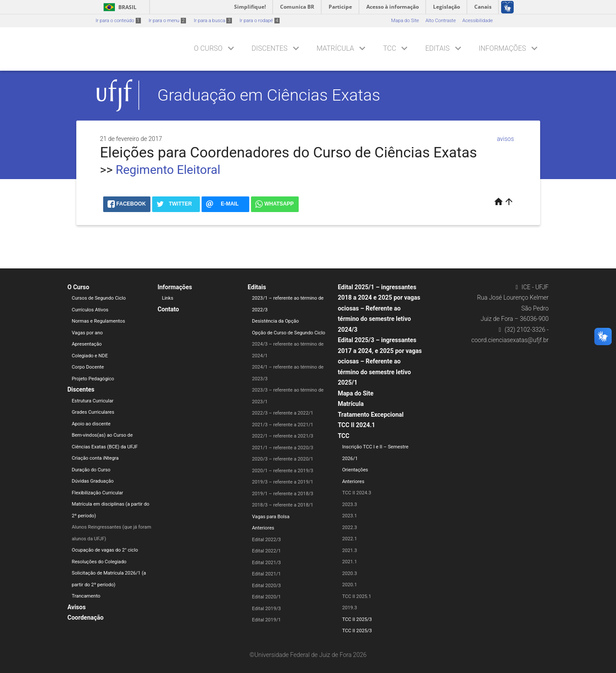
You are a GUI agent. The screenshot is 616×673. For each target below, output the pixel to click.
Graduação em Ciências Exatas (269, 95)
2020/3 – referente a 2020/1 (282, 459)
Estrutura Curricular (93, 401)
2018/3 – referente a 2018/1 (282, 505)
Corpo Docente (88, 367)
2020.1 (349, 585)
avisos (505, 139)
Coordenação (86, 617)
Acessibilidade (477, 21)
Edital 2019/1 (266, 620)
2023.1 (349, 516)
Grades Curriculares (93, 412)
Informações (502, 48)
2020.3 (349, 573)
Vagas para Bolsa (271, 517)
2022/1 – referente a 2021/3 (282, 436)
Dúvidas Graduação (93, 481)
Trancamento (86, 596)
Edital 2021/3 (266, 563)
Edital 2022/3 (266, 540)
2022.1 (349, 539)
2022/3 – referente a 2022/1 (282, 413)
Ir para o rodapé (260, 21)
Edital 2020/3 (266, 586)
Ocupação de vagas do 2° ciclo (105, 550)
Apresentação (87, 344)
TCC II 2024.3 (357, 493)
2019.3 (349, 608)
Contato (168, 309)
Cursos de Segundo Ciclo (99, 298)
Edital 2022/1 (266, 551)
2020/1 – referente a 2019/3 (282, 471)
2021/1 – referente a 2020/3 (282, 448)
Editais (437, 48)
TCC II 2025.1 (357, 596)
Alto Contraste (441, 21)
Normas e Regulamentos (99, 321)
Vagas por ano (88, 333)
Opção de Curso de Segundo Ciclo (288, 333)
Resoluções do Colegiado (99, 562)
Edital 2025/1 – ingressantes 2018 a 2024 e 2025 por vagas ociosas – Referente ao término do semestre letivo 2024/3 (379, 308)
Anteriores (263, 528)
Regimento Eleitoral (168, 170)
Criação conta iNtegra (95, 458)
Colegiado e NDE (90, 356)
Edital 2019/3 (266, 609)
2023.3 (349, 505)
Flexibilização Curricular (98, 493)
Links (167, 298)
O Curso (208, 48)
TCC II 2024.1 (356, 425)
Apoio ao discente (91, 424)
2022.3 (349, 528)
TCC (390, 48)
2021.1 (349, 562)
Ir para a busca (213, 21)
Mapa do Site (405, 21)
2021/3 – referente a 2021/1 (282, 425)
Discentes (269, 48)
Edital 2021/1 (266, 574)
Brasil (119, 7)
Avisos (77, 607)
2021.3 (349, 550)
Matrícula (335, 48)
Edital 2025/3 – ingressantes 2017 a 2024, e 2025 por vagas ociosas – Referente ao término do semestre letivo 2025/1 (380, 361)
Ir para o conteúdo (118, 21)
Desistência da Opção (275, 321)
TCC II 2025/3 (357, 619)
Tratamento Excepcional (371, 415)
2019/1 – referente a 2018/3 (282, 494)
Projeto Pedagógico (93, 379)
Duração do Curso (91, 470)
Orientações (355, 470)
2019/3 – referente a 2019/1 (282, 482)
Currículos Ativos (90, 310)
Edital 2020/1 (266, 597)
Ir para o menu (167, 21)
